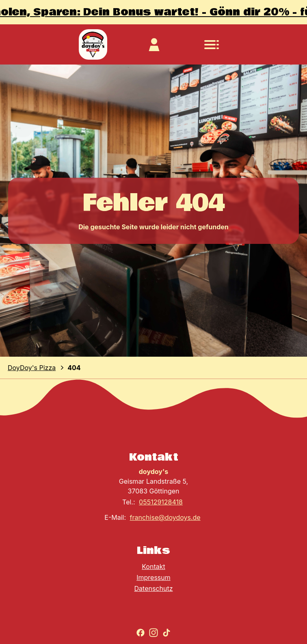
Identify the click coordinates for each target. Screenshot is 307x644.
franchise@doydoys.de (165, 517)
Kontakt (153, 566)
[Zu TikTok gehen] (166, 633)
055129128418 (161, 502)
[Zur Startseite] (93, 44)
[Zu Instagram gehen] (153, 633)
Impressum (153, 577)
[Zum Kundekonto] (154, 45)
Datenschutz (154, 588)
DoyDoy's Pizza (32, 368)
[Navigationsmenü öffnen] (212, 45)
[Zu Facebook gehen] (141, 633)
